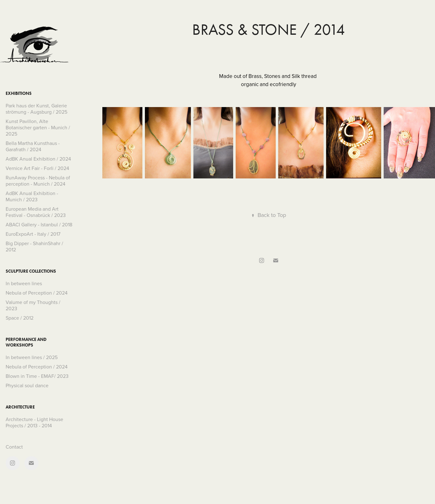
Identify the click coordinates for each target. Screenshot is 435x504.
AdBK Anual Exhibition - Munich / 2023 (32, 196)
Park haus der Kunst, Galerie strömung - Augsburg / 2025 (36, 109)
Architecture (20, 407)
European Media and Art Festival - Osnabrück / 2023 (36, 212)
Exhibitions (19, 93)
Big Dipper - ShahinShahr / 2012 (34, 246)
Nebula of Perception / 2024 (37, 293)
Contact (14, 447)
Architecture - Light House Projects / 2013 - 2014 (34, 422)
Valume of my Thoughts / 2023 (33, 305)
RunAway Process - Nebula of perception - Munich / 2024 (38, 181)
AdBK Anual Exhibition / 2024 (38, 159)
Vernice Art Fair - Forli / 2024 (37, 168)
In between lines (24, 283)
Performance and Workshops (26, 342)
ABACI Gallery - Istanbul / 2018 (39, 224)
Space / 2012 (20, 318)
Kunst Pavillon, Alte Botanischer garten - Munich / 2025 (38, 127)
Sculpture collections (31, 271)
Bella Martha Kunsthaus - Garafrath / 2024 (33, 146)
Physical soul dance (27, 385)
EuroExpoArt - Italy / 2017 (33, 234)
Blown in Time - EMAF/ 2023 (37, 376)
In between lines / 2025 (32, 357)
